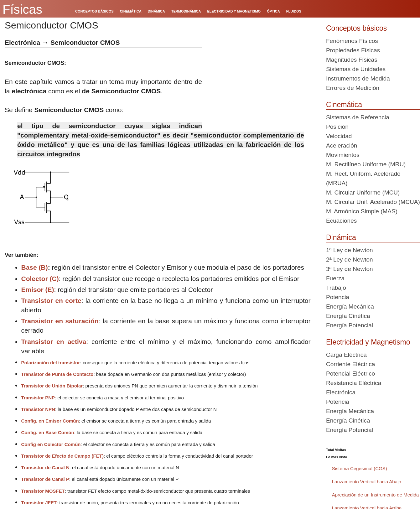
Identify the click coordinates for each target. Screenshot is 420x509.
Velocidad (339, 136)
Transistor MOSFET (43, 491)
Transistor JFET (39, 503)
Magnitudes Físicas (352, 60)
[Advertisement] (262, 81)
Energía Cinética (348, 316)
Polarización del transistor (51, 363)
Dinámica (341, 237)
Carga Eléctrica (346, 355)
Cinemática (344, 105)
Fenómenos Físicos (352, 41)
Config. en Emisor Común (50, 421)
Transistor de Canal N (45, 467)
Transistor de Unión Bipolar (52, 386)
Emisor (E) (38, 290)
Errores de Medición (353, 88)
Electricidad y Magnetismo (368, 342)
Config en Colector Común (51, 444)
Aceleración (342, 145)
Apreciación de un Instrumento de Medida (376, 495)
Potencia (338, 297)
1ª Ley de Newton (350, 250)
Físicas (22, 9)
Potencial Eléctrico (350, 374)
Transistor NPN (38, 409)
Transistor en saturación (60, 321)
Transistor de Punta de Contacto (57, 374)
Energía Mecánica (350, 306)
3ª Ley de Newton (350, 269)
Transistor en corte (51, 301)
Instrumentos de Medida (358, 78)
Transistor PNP (38, 398)
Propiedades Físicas (353, 50)
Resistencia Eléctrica (354, 383)
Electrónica (341, 392)
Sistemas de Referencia (358, 117)
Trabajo (336, 288)
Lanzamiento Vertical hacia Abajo (367, 482)
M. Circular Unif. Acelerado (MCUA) (373, 202)
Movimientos (343, 155)
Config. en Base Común (48, 432)
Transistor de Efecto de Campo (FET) (62, 456)
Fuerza (335, 278)
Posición (337, 127)
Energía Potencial (350, 325)
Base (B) (35, 267)
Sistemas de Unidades (356, 69)
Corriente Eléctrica (350, 364)
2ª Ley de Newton (350, 260)
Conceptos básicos (356, 28)
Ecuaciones (341, 221)
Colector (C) (40, 279)
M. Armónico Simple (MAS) (362, 211)
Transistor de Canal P (45, 479)
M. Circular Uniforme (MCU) (363, 192)
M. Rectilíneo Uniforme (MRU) (366, 164)
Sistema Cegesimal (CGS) (360, 468)
